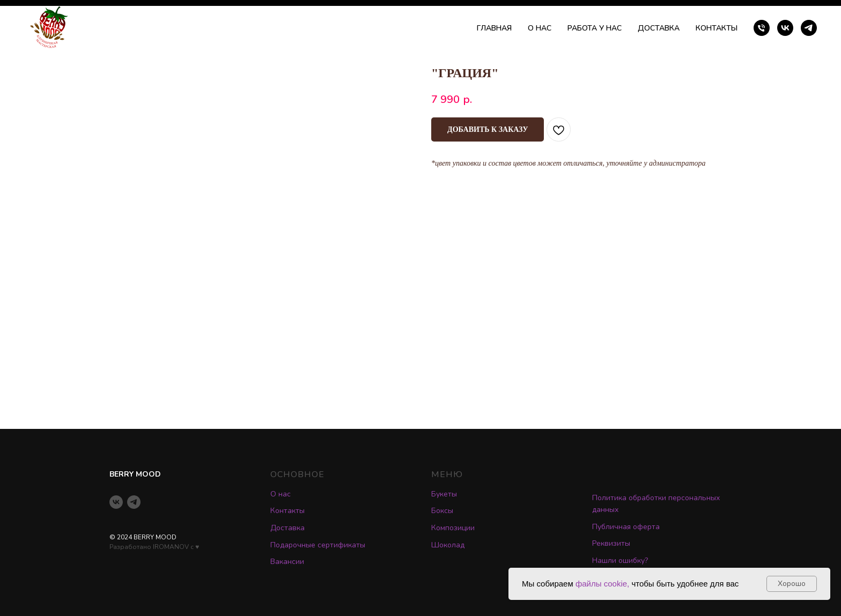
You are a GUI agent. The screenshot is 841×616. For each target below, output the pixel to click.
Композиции (453, 528)
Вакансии (287, 562)
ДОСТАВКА (659, 28)
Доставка (287, 528)
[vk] (785, 28)
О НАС (540, 28)
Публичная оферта (626, 527)
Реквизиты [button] (611, 543)
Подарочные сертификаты (318, 545)
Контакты (287, 511)
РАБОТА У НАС (595, 28)
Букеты (444, 494)
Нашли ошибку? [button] (620, 561)
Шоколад (448, 545)
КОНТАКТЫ (717, 28)
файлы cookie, (602, 584)
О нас (281, 494)
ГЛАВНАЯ (494, 28)
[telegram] (809, 28)
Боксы (442, 511)
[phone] (762, 28)
